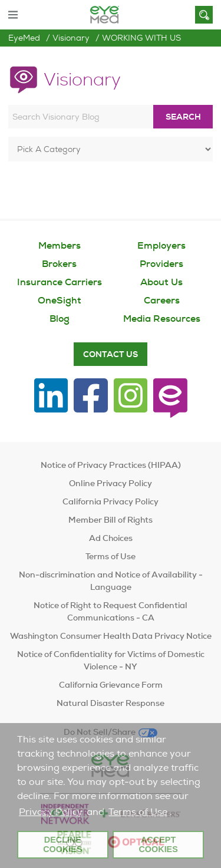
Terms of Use (138, 812)
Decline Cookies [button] (62, 844)
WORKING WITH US (141, 38)
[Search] (204, 15)
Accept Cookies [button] (158, 844)
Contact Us (111, 354)
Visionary (71, 38)
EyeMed (24, 38)
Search (183, 117)
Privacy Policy (51, 812)
